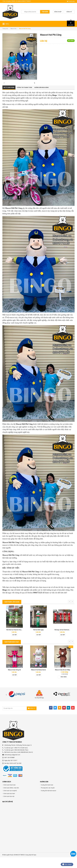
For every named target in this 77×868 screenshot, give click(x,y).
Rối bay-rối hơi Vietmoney (63, 641)
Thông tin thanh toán (24, 98)
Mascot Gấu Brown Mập (63, 681)
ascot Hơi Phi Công (25, 435)
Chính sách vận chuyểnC (10, 801)
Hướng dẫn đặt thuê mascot (49, 801)
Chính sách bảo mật (9, 807)
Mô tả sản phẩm (9, 98)
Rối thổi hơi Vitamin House (15, 641)
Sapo (35, 865)
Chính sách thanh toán (9, 796)
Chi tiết (14, 646)
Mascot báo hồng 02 (14, 681)
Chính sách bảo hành (9, 804)
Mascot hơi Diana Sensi (38, 681)
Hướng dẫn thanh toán (47, 796)
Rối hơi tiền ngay (38, 641)
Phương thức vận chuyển (48, 799)
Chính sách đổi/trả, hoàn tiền (11, 799)
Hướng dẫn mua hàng (42, 98)
